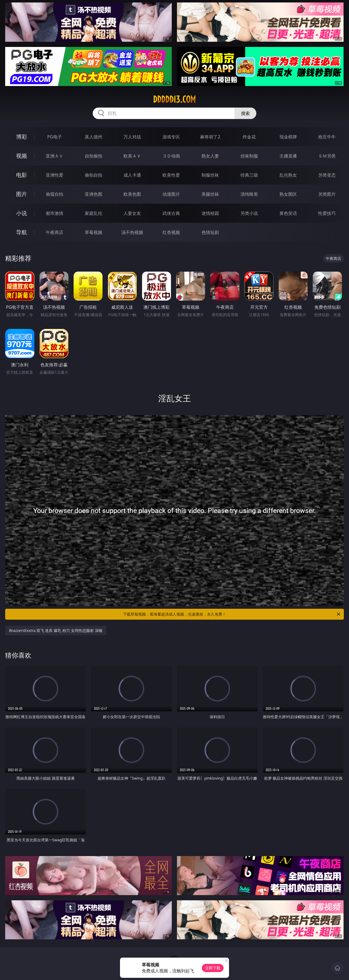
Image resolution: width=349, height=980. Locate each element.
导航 (22, 232)
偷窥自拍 (55, 194)
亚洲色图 (94, 194)
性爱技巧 (327, 213)
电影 (22, 175)
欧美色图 (132, 194)
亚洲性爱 (55, 175)
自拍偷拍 (94, 156)
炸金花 (249, 137)
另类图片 (327, 194)
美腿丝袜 (210, 194)
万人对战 (132, 137)
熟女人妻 (210, 156)
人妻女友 (132, 213)
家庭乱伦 (94, 213)
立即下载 (213, 968)
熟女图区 (288, 194)
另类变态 (327, 175)
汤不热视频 (132, 232)
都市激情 (55, 213)
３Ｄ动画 (171, 156)
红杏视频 (171, 232)
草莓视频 (94, 232)
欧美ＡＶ (132, 156)
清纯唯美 (249, 194)
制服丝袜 (210, 175)
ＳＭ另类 (327, 156)
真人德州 (94, 137)
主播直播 (288, 156)
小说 (22, 213)
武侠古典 (171, 213)
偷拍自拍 (94, 175)
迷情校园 (210, 213)
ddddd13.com (174, 99)
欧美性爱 (171, 175)
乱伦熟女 (288, 175)
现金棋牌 (288, 137)
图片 (22, 194)
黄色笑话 (288, 213)
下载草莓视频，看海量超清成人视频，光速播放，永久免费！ (232, 614)
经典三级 (249, 175)
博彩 (22, 137)
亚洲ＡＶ (55, 156)
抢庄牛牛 (327, 137)
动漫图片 (171, 194)
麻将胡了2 (210, 137)
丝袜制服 (249, 156)
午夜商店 (55, 232)
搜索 (245, 113)
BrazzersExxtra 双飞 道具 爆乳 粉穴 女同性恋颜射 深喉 (56, 630)
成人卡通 (132, 175)
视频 (22, 156)
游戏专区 (171, 137)
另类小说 (249, 213)
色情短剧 (210, 232)
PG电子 (54, 137)
